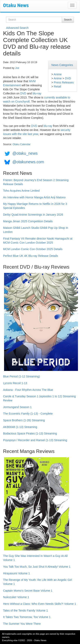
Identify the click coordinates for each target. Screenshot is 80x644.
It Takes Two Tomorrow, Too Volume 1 (27, 617)
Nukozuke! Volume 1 (16, 597)
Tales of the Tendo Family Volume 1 (25, 611)
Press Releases (64, 82)
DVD (68, 78)
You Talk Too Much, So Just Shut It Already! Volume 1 (37, 567)
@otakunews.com (28, 162)
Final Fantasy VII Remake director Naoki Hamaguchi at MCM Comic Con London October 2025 (38, 241)
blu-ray (37, 93)
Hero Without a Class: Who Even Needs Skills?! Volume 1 (40, 604)
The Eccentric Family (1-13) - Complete (28, 414)
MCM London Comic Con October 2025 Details (33, 249)
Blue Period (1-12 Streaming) (21, 376)
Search (68, 20)
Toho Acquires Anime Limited (21, 191)
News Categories (62, 65)
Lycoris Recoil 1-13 (15, 383)
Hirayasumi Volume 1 (16, 573)
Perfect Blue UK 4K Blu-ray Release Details (31, 256)
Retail (57, 86)
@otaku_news (25, 153)
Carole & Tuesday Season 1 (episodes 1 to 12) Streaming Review (39, 398)
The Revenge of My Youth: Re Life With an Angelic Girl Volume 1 (37, 582)
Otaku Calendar (22, 144)
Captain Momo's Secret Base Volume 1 (28, 591)
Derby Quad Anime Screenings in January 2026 (33, 215)
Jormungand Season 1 (17, 407)
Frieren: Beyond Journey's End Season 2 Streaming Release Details (36, 182)
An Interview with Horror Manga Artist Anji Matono (34, 197)
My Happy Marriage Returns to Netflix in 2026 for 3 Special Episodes (35, 206)
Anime (58, 74)
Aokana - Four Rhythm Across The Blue (28, 390)
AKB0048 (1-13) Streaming (20, 427)
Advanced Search (17, 28)
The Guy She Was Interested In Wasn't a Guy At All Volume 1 (35, 558)
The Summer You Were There (22, 624)
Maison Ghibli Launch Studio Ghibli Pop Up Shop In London (36, 230)
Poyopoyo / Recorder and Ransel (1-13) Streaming (35, 440)
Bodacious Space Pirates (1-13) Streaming (30, 433)
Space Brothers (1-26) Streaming (24, 420)
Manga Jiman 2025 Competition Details (28, 221)
